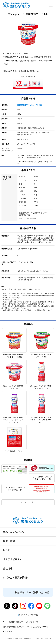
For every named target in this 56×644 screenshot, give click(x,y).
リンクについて (32, 622)
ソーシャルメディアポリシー (39, 627)
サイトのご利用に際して (13, 622)
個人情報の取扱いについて (14, 627)
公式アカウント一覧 (28, 615)
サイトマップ (8, 631)
